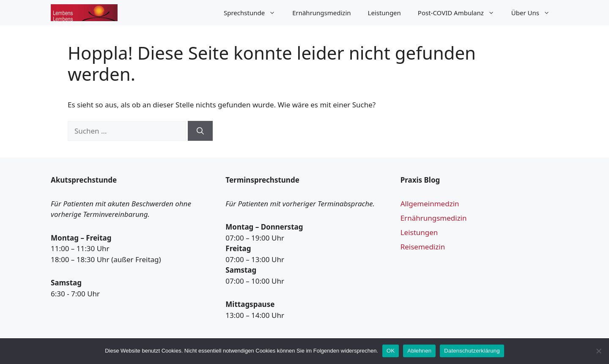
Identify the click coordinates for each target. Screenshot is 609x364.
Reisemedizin (423, 247)
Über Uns (535, 13)
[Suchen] (200, 131)
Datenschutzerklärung (472, 351)
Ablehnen (419, 351)
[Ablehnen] (598, 351)
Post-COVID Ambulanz (460, 13)
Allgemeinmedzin (430, 204)
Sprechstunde (254, 13)
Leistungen (384, 13)
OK (391, 351)
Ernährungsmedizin (321, 13)
